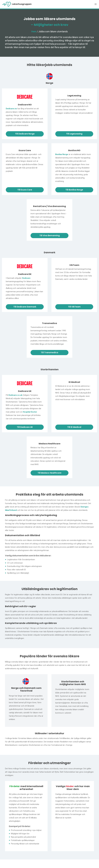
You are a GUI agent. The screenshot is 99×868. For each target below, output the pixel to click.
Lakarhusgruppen (17, 4)
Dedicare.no (11, 109)
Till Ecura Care (25, 190)
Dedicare (26, 278)
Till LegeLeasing (74, 134)
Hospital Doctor (30, 412)
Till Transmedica (49, 352)
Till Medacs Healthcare (49, 473)
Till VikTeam (74, 307)
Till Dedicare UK (25, 427)
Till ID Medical (74, 427)
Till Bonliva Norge (74, 190)
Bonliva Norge (62, 154)
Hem (34, 31)
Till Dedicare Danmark (25, 307)
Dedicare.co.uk (15, 395)
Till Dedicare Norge (25, 134)
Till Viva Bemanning (50, 235)
